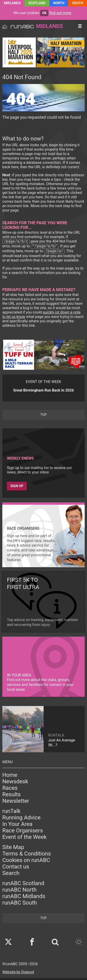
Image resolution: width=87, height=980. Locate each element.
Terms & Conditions (27, 856)
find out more (60, 13)
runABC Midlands (24, 898)
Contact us (16, 869)
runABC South (20, 905)
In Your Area (17, 826)
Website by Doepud (18, 974)
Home (10, 777)
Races (10, 790)
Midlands (12, 3)
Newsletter (16, 803)
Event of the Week (24, 839)
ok (44, 13)
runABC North (19, 892)
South (78, 3)
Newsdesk (15, 784)
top (43, 417)
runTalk (11, 813)
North (59, 3)
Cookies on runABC (26, 862)
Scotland (37, 3)
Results (11, 796)
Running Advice (21, 820)
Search (11, 875)
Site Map (13, 849)
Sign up (17, 488)
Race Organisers (23, 833)
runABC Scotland (23, 885)
